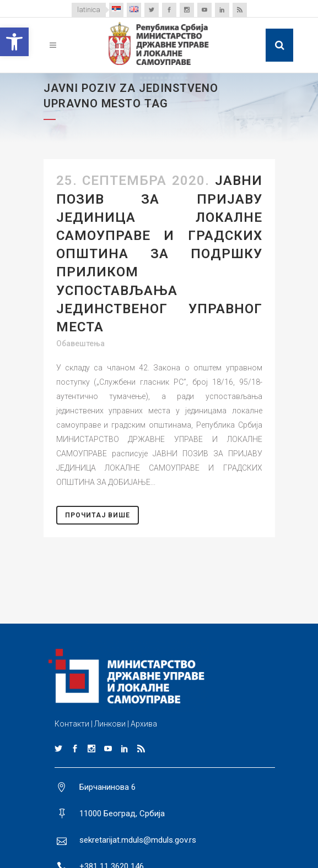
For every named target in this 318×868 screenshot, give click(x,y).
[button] (14, 42)
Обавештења (80, 343)
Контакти (72, 724)
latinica (89, 10)
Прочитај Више (98, 515)
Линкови (110, 724)
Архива (144, 724)
